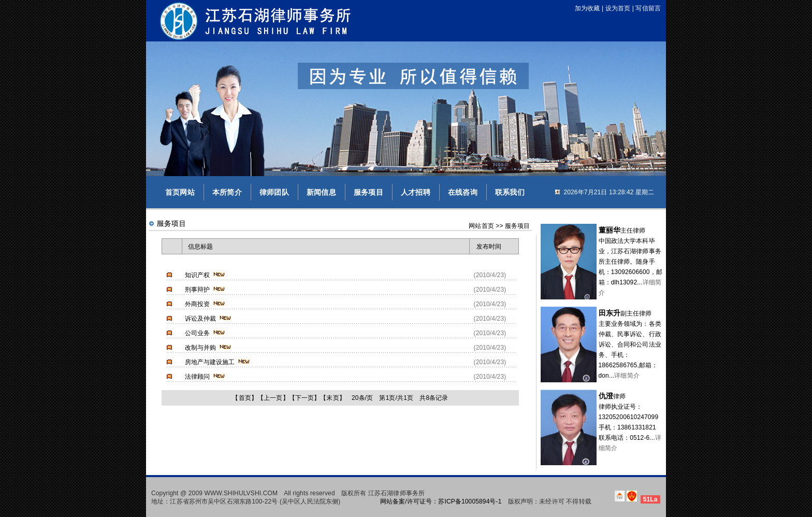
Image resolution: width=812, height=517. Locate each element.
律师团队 (274, 192)
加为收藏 (588, 8)
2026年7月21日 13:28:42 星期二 (609, 192)
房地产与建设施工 (210, 362)
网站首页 (481, 226)
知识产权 (198, 275)
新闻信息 (321, 192)
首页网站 (180, 192)
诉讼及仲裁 (201, 319)
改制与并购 (201, 348)
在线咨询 (463, 192)
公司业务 (198, 333)
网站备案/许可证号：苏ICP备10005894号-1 (441, 501)
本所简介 (227, 192)
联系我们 (510, 192)
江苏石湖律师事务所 (396, 493)
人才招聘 (416, 192)
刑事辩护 (198, 290)
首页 (245, 398)
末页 (332, 398)
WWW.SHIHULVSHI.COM (241, 493)
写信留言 (648, 8)
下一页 (304, 398)
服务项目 (368, 192)
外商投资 (198, 304)
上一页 (273, 398)
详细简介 (627, 376)
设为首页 (618, 8)
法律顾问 (198, 377)
